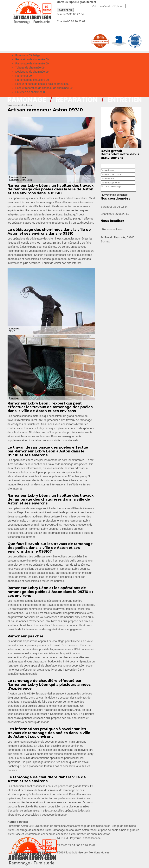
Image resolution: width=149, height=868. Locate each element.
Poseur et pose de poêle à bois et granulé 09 (42, 84)
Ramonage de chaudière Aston (70, 830)
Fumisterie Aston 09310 (22, 826)
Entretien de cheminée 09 (31, 92)
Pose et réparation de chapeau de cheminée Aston (45, 834)
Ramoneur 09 (24, 76)
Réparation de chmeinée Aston (55, 826)
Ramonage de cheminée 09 (32, 63)
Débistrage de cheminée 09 (32, 72)
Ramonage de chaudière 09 (32, 80)
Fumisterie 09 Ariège (28, 55)
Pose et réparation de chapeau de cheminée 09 (44, 88)
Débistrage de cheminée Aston (33, 830)
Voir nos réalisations (20, 105)
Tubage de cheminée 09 (30, 68)
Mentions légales (99, 852)
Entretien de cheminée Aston (93, 834)
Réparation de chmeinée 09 (32, 59)
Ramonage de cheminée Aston (92, 826)
